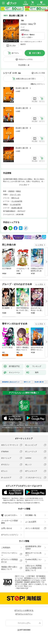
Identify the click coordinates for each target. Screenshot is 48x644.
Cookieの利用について (34, 561)
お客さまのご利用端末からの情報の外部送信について (33, 568)
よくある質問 (31, 522)
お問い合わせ (7, 528)
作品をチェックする (26, 59)
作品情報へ (23, 65)
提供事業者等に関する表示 (33, 548)
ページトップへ (24, 623)
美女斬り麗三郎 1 (23, 88)
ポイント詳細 (26, 37)
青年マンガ (15, 198)
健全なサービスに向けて (33, 554)
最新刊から (41, 84)
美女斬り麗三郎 (17, 208)
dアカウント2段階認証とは (9, 561)
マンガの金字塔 (17, 201)
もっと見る (39, 245)
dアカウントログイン (10, 535)
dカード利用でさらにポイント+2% (30, 42)
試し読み (13, 46)
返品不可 (23, 44)
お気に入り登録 (40, 73)
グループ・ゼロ (15, 195)
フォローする (35, 24)
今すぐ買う (37, 53)
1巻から (33, 84)
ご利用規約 (6, 548)
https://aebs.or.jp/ (22, 588)
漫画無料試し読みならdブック (11, 382)
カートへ (15, 53)
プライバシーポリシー (9, 554)
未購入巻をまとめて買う (26, 79)
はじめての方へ (9, 515)
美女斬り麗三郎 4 (23, 148)
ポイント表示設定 (33, 528)
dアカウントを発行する (24, 610)
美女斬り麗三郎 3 (23, 128)
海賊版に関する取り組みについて (9, 568)
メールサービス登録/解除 (10, 522)
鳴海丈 (31, 24)
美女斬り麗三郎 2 (23, 108)
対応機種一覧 (31, 515)
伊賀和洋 (24, 24)
